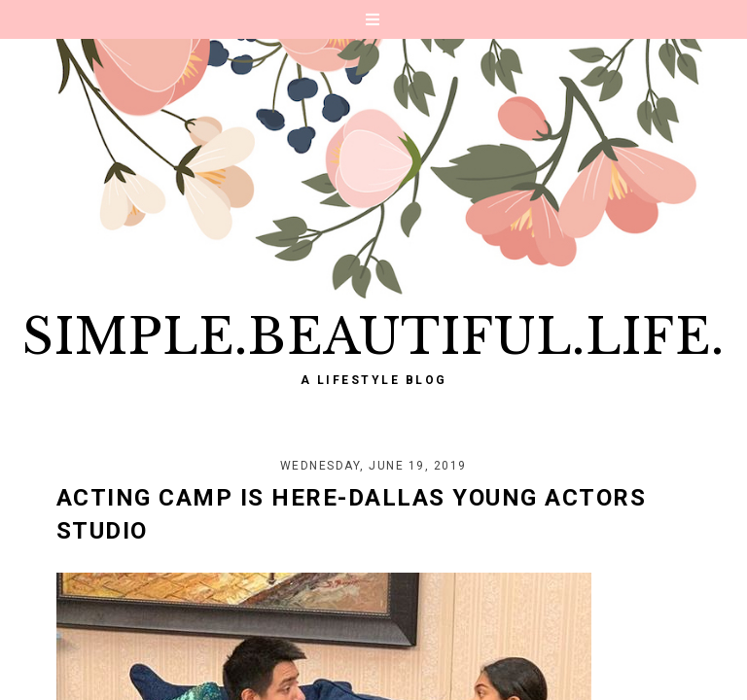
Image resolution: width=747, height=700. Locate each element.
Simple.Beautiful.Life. (373, 337)
